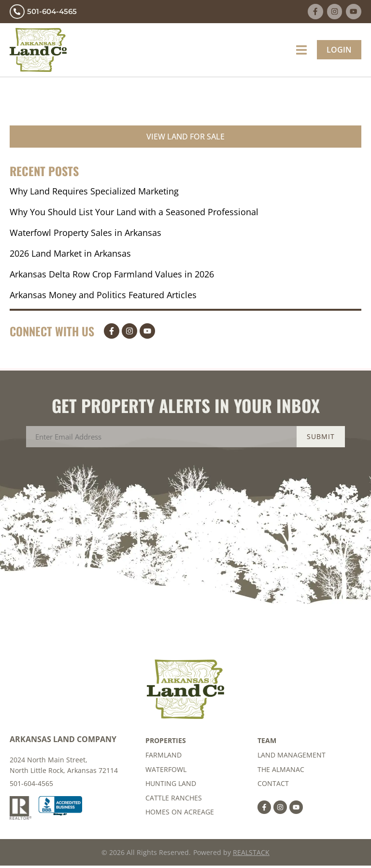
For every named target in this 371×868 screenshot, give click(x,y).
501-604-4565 (31, 785)
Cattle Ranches (174, 800)
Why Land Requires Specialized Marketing (94, 193)
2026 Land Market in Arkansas (70, 255)
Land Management (292, 757)
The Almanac (281, 771)
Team (267, 742)
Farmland (164, 757)
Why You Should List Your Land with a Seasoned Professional (134, 213)
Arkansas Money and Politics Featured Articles (103, 296)
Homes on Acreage (180, 815)
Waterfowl (166, 771)
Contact (273, 786)
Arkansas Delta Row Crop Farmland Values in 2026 (112, 276)
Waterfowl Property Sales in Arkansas (86, 234)
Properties (166, 742)
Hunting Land (171, 786)
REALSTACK (251, 855)
